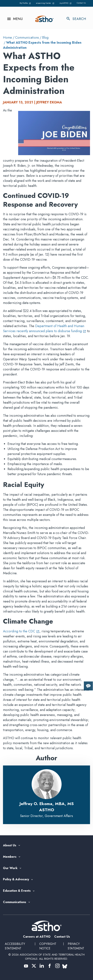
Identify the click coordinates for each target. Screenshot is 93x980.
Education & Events (17, 891)
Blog (45, 38)
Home (7, 38)
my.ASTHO (66, 3)
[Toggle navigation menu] (13, 19)
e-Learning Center (46, 3)
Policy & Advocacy (16, 879)
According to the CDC (21, 631)
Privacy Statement (76, 946)
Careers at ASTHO (37, 937)
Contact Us (81, 3)
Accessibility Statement (15, 946)
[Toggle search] (78, 19)
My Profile (26, 3)
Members (10, 857)
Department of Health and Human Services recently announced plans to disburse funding (45, 329)
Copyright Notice (48, 946)
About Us (10, 845)
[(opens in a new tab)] (26, 966)
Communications (27, 38)
